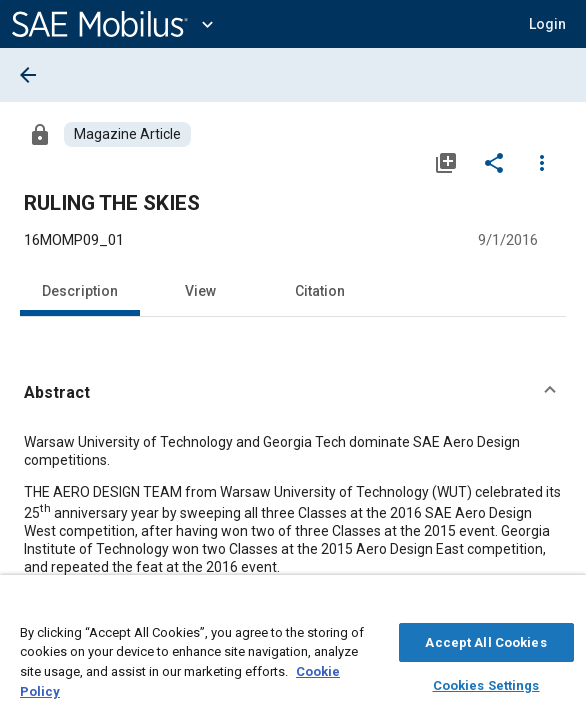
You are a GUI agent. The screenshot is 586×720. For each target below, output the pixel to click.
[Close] (560, 606)
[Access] (40, 134)
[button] (547, 24)
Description (80, 291)
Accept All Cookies (485, 639)
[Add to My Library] (446, 162)
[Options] (542, 162)
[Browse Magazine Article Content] (127, 134)
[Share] (494, 162)
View (200, 291)
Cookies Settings (486, 682)
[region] (293, 652)
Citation (320, 291)
